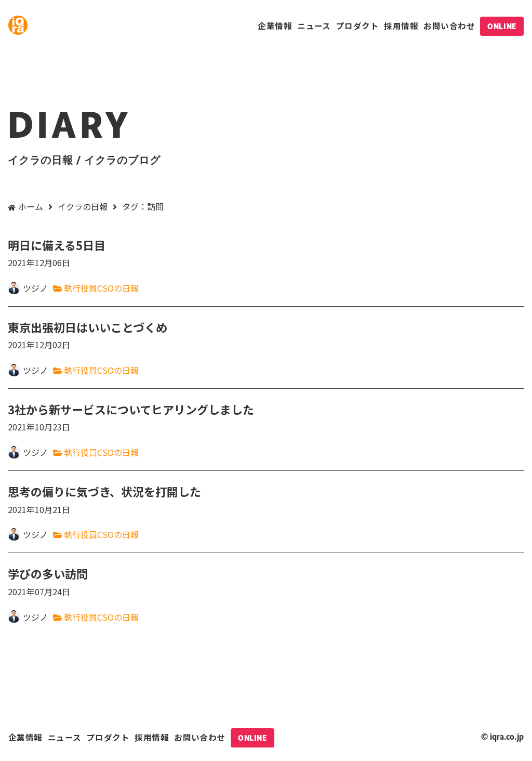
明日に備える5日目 (266, 253)
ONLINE (502, 26)
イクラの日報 (83, 206)
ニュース (314, 25)
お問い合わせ (449, 25)
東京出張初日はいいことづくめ (266, 336)
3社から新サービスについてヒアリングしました (266, 418)
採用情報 (401, 25)
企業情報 (275, 25)
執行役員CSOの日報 (101, 288)
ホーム (31, 206)
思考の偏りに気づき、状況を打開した (266, 500)
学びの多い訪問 (266, 582)
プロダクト (357, 25)
